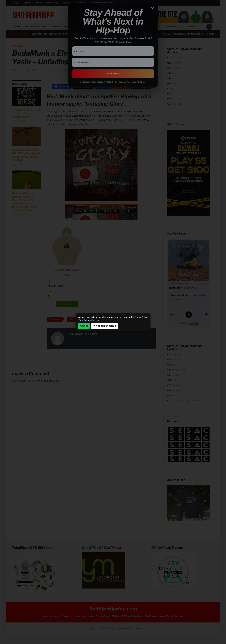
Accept (84, 326)
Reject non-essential (105, 326)
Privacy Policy (141, 317)
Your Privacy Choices (89, 320)
